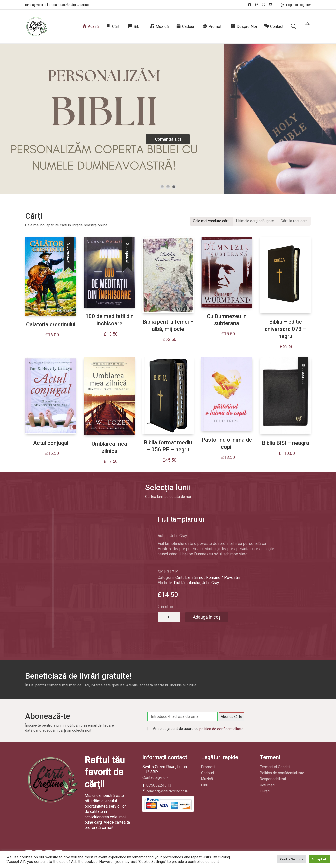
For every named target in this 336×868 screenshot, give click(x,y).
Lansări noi (195, 578)
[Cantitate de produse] (169, 617)
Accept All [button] (319, 859)
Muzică (207, 779)
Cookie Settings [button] (292, 859)
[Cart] (307, 26)
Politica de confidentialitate (282, 773)
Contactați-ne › (155, 778)
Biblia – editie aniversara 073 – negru (285, 329)
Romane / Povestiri (223, 578)
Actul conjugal (51, 443)
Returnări (267, 785)
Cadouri (207, 773)
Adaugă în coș (207, 617)
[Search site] (294, 27)
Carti (179, 578)
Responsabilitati (273, 779)
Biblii (205, 785)
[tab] (211, 221)
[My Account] (295, 5)
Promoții (208, 767)
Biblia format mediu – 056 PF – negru (168, 446)
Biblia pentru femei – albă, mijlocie (168, 325)
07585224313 (159, 785)
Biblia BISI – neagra (285, 443)
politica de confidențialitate (221, 729)
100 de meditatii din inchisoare (109, 320)
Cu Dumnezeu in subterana (227, 320)
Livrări (265, 791)
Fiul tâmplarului (187, 583)
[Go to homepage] (37, 26)
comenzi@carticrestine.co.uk (167, 791)
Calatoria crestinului (51, 325)
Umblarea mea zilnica (109, 447)
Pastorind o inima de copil (227, 443)
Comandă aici (168, 139)
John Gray (211, 583)
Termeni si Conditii (275, 767)
